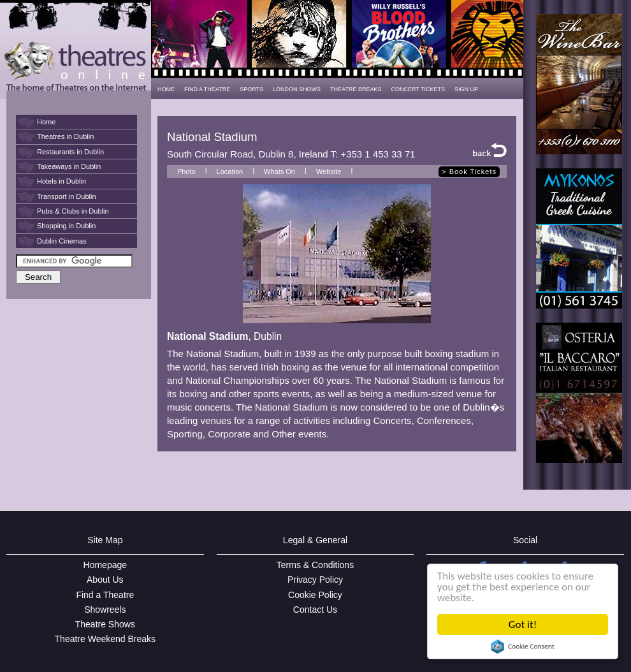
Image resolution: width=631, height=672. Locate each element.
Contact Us (315, 610)
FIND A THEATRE (207, 89)
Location (230, 172)
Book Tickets (473, 172)
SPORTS (251, 89)
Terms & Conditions (315, 565)
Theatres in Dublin (65, 136)
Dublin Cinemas (62, 241)
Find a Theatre (105, 595)
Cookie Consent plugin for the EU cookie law (523, 646)
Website (329, 172)
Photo (186, 172)
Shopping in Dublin (66, 226)
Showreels (105, 610)
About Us (105, 580)
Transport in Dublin (67, 196)
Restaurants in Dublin (70, 152)
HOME (166, 89)
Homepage (105, 565)
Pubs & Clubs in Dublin (73, 211)
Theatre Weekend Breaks (105, 639)
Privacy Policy (315, 580)
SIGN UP (466, 89)
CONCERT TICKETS (418, 89)
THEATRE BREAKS (356, 89)
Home (46, 122)
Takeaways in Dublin (69, 166)
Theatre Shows (105, 624)
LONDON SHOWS (297, 89)
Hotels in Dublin (62, 181)
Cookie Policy (315, 595)
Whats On (279, 172)
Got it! (523, 625)
